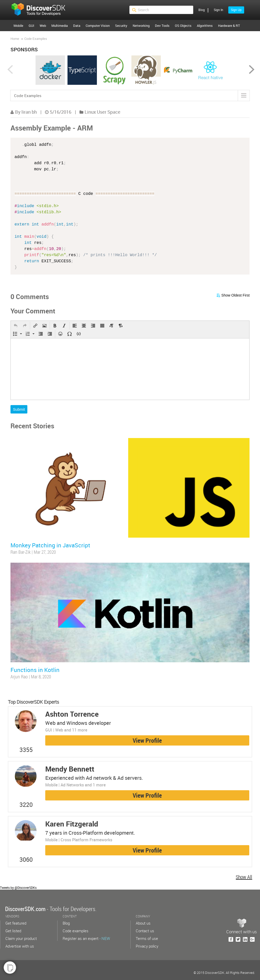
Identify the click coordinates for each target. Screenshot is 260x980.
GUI (31, 26)
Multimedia (60, 26)
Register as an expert (86, 938)
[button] (16, 326)
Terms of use (147, 938)
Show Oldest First (235, 295)
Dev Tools (162, 26)
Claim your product (21, 938)
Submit (19, 409)
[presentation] (16, 326)
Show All (244, 877)
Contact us (145, 931)
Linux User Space (103, 112)
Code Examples (36, 39)
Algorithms (205, 26)
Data (77, 26)
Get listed (13, 931)
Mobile (18, 26)
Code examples (76, 931)
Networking (141, 26)
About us (143, 923)
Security (121, 26)
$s (42, 10)
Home (15, 39)
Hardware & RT (229, 26)
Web (43, 26)
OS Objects (183, 26)
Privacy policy (147, 946)
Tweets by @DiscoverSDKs (18, 888)
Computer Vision (98, 26)
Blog (202, 10)
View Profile (147, 740)
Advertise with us (20, 946)
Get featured (16, 923)
